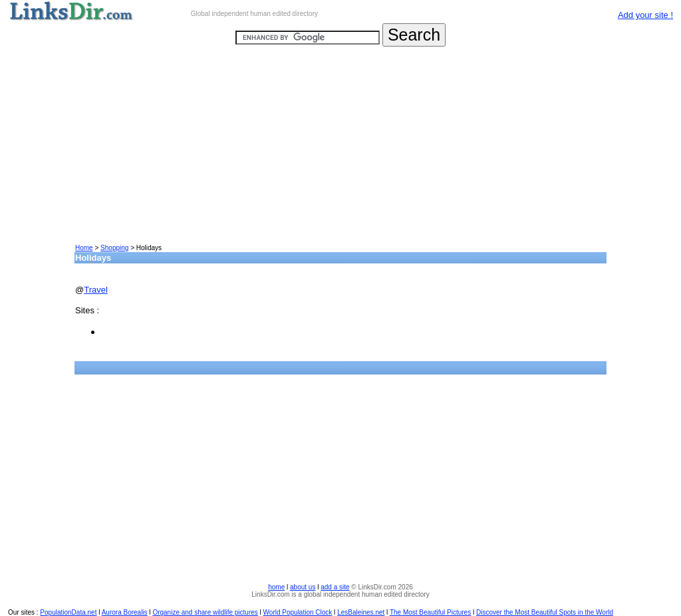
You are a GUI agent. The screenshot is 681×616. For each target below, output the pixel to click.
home (276, 587)
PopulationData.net (68, 612)
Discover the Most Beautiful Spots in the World (545, 612)
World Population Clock (298, 612)
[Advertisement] (340, 150)
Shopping (114, 248)
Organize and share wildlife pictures (205, 612)
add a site (335, 587)
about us (303, 587)
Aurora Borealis (125, 612)
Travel (96, 290)
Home (84, 248)
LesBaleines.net (361, 612)
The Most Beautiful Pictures (430, 612)
